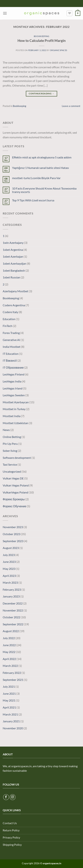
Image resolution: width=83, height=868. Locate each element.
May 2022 (9, 652)
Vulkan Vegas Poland (16, 485)
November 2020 (13, 728)
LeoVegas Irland (13, 388)
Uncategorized (12, 471)
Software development (17, 458)
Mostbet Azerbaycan (16, 402)
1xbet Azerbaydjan (14, 263)
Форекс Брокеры (14, 499)
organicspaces (59, 50)
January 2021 (11, 721)
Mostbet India (12, 416)
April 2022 (9, 659)
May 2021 (9, 700)
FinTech (8, 326)
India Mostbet (12, 347)
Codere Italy (10, 312)
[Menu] (5, 13)
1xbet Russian (11, 277)
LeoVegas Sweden (14, 395)
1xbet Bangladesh (14, 270)
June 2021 (9, 693)
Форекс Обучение (14, 506)
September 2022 (13, 624)
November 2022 (13, 610)
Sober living (10, 451)
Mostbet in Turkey (14, 409)
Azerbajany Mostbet (15, 291)
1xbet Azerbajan (13, 256)
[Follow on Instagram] (13, 797)
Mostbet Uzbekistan (15, 423)
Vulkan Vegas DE (13, 478)
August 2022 (11, 631)
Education (9, 319)
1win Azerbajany (13, 243)
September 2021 (13, 680)
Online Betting (12, 437)
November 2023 (13, 527)
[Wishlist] (69, 13)
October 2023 (11, 534)
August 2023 (11, 548)
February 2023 (12, 589)
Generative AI (11, 340)
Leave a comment (71, 106)
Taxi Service (10, 464)
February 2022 (12, 673)
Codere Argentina (14, 305)
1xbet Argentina (13, 250)
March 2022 (10, 666)
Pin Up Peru (10, 444)
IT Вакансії (10, 360)
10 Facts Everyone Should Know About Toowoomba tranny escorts (44, 190)
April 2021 (9, 707)
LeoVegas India (12, 381)
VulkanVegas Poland (15, 492)
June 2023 (9, 562)
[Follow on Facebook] (6, 797)
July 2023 (9, 555)
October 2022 (11, 617)
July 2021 (9, 686)
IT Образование (13, 367)
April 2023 (9, 576)
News (6, 430)
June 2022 (9, 645)
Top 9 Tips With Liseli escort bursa (33, 200)
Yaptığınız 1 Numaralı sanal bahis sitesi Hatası (41, 168)
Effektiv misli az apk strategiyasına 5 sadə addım (42, 157)
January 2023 (11, 596)
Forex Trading (11, 333)
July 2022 (9, 638)
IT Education (11, 354)
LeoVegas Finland (14, 374)
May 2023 (9, 569)
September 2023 (13, 541)
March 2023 (10, 582)
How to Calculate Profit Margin (42, 41)
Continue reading (41, 94)
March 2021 (10, 714)
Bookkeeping (41, 36)
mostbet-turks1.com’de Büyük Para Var (36, 178)
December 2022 (13, 603)
